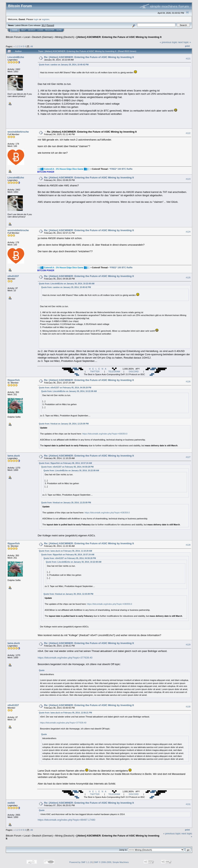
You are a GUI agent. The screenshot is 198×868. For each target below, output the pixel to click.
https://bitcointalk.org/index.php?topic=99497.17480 (66, 820)
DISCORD (134, 371)
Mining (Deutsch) (65, 37)
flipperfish (14, 380)
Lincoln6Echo (16, 57)
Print (187, 46)
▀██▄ (76, 369)
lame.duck (14, 456)
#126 (188, 382)
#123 (188, 179)
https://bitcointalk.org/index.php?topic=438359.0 (105, 434)
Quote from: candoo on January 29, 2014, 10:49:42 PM (64, 65)
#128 (188, 545)
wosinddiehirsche (18, 132)
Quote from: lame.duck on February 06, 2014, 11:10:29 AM (65, 551)
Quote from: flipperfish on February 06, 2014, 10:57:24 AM (65, 463)
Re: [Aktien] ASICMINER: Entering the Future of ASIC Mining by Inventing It (89, 57)
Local (27, 37)
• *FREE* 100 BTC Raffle (120, 169)
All (32, 46)
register (45, 19)
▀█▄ (77, 374)
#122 (188, 133)
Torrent (50, 25)
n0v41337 (13, 276)
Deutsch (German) (42, 37)
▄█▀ (152, 374)
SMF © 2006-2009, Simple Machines (111, 862)
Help (23, 30)
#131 (188, 804)
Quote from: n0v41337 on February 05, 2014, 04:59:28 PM (65, 388)
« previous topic (169, 42)
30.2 (44, 25)
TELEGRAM (114, 371)
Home (15, 30)
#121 (188, 59)
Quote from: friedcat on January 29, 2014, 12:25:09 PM (64, 424)
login (36, 19)
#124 (188, 232)
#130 (188, 707)
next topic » (185, 42)
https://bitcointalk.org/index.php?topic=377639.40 (65, 658)
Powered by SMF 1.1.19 (81, 862)
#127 (188, 457)
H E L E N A (98, 369)
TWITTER (95, 371)
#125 (188, 278)
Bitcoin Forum (14, 37)
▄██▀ (153, 369)
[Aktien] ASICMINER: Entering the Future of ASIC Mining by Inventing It (119, 37)
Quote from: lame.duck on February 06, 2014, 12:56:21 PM (65, 713)
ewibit (11, 803)
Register (50, 30)
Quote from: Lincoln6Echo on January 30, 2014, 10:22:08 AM (67, 284)
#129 (188, 645)
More (59, 30)
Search (32, 30)
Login (40, 30)
